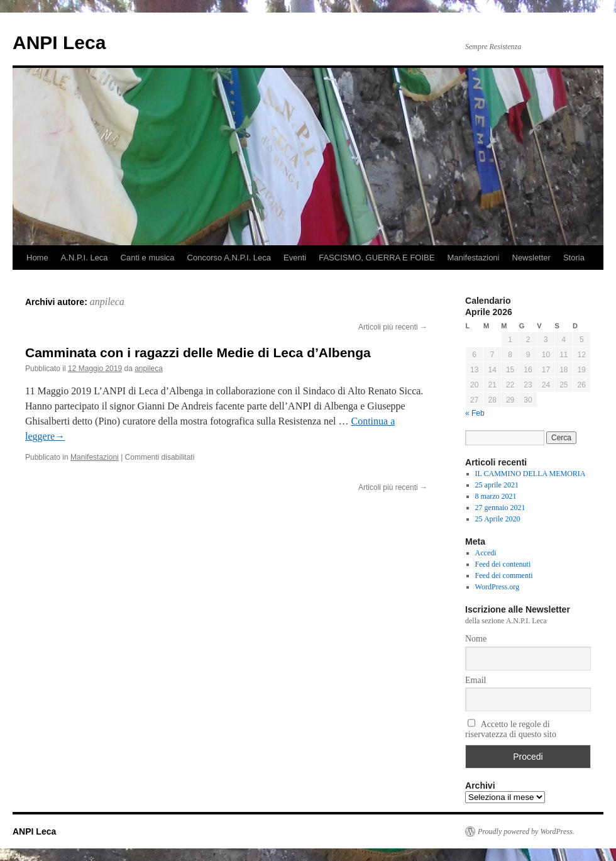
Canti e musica (148, 258)
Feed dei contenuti (503, 564)
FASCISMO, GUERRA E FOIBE (377, 258)
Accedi (486, 553)
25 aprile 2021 (497, 485)
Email (476, 680)
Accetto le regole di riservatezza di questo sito (511, 729)
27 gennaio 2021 (500, 508)
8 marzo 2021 (496, 496)
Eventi (295, 258)
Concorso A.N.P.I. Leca (229, 258)
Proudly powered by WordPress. (526, 831)
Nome (476, 639)
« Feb (475, 413)
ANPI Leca (59, 42)
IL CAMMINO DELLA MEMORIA (531, 474)
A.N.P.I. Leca (85, 258)
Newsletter (531, 258)
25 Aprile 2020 (498, 519)
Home (37, 258)
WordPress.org (497, 587)
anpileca (107, 302)
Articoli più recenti (393, 327)
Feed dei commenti (504, 575)
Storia (574, 258)
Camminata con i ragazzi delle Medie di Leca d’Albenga (198, 353)
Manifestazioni (473, 258)
